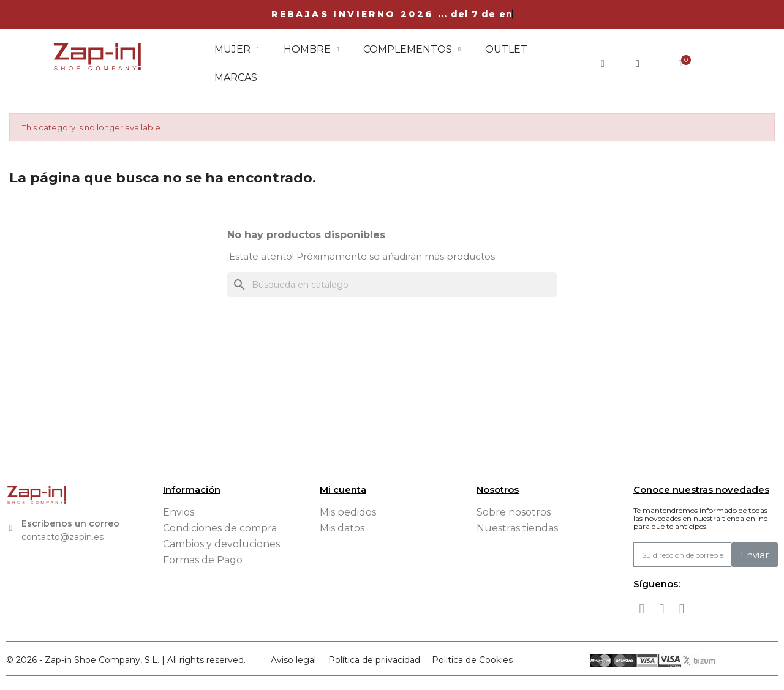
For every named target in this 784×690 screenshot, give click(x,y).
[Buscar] (392, 285)
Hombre (311, 50)
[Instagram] (662, 609)
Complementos (412, 50)
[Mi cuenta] (638, 64)
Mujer (237, 50)
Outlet (506, 49)
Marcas (236, 77)
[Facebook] (642, 609)
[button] (603, 64)
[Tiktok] (682, 609)
